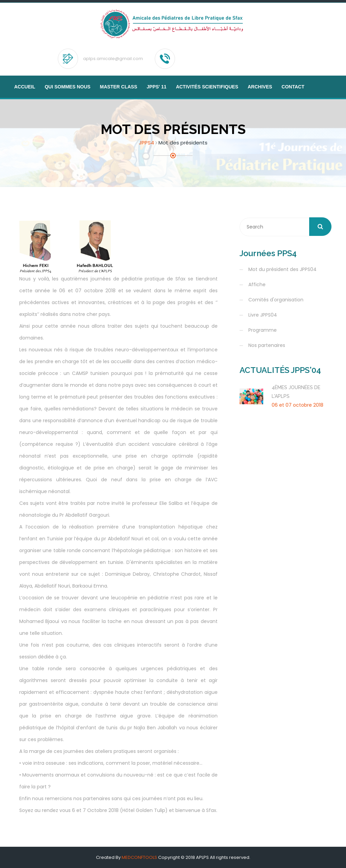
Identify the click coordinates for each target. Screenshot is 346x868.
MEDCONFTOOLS (139, 857)
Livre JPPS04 (263, 315)
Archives (260, 87)
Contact (293, 87)
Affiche (257, 284)
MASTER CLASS (119, 87)
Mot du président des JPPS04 (282, 269)
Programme (263, 330)
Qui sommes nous (67, 87)
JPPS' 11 (157, 87)
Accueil (25, 87)
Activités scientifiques (207, 87)
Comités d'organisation (276, 300)
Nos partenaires (267, 345)
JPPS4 (146, 143)
